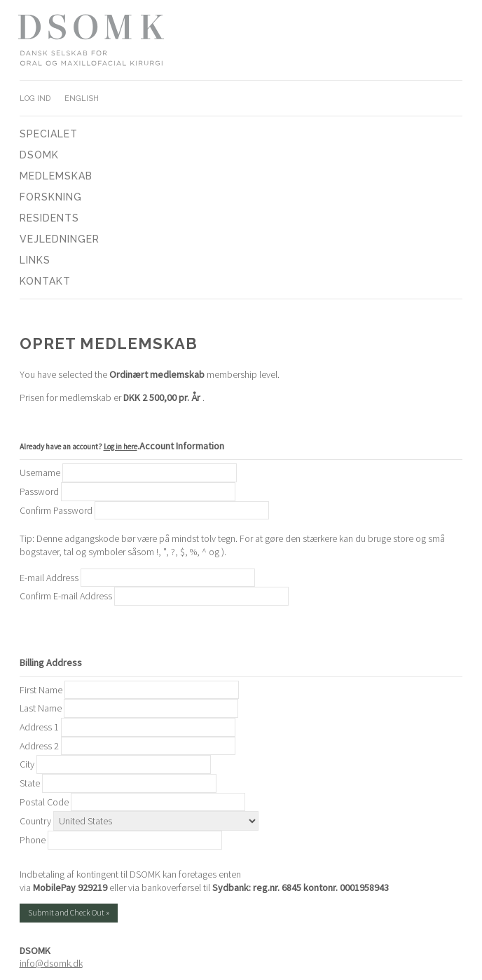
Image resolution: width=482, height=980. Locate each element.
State (30, 783)
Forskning (51, 197)
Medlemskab (56, 176)
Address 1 (39, 727)
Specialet (49, 134)
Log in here (120, 447)
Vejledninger (60, 239)
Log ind (35, 98)
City (27, 764)
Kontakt (45, 281)
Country (35, 821)
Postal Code (44, 802)
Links (35, 260)
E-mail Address (49, 578)
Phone (33, 840)
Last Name (41, 708)
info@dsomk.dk (51, 963)
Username (40, 472)
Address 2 (39, 746)
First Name (41, 690)
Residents (49, 218)
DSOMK (39, 155)
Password (39, 491)
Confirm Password (56, 510)
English (82, 98)
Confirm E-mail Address (66, 596)
